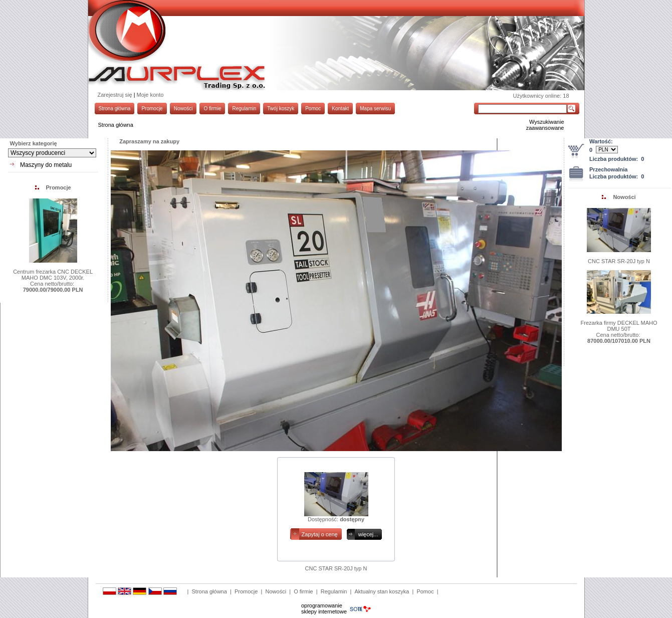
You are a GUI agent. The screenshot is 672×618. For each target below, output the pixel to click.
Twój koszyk (281, 109)
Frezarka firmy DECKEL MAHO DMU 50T (619, 326)
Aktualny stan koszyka (382, 591)
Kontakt (340, 109)
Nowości (183, 109)
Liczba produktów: (617, 159)
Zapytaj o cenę (320, 534)
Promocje (152, 109)
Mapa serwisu (375, 109)
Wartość (600, 141)
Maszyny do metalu (46, 165)
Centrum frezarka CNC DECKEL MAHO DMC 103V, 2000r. (53, 275)
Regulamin (244, 109)
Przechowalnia (608, 169)
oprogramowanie (322, 605)
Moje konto (150, 95)
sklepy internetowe (324, 611)
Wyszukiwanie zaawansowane (545, 125)
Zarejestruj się (115, 95)
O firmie (212, 109)
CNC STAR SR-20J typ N (619, 261)
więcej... (368, 534)
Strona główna (115, 109)
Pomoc (313, 109)
